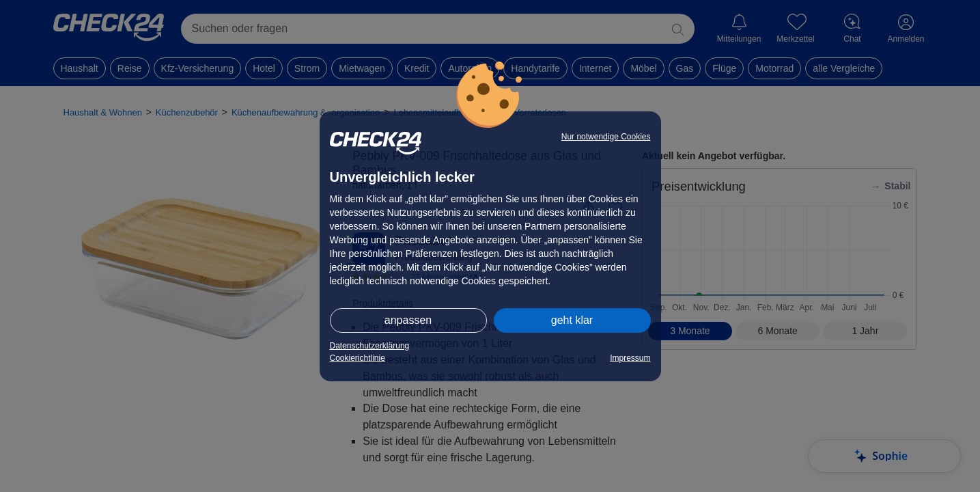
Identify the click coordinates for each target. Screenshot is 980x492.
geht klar (572, 320)
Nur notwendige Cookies (606, 137)
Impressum (630, 358)
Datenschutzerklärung (370, 346)
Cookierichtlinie (358, 358)
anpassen (408, 320)
